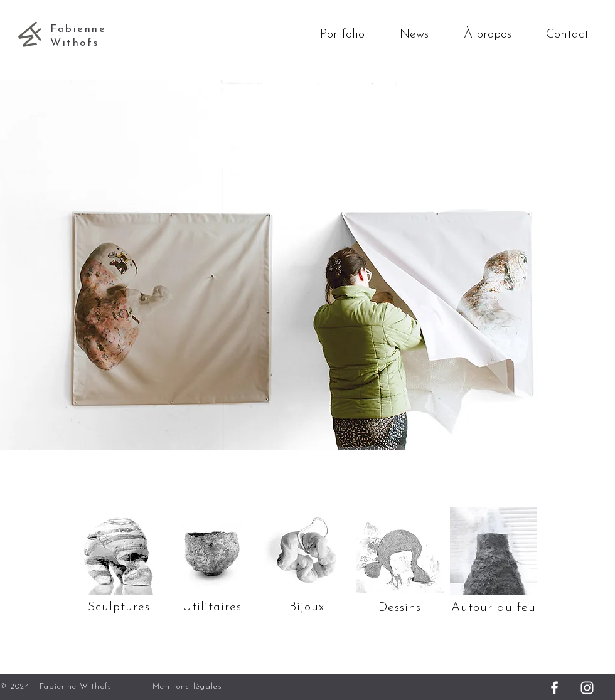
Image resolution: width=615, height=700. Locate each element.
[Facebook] (554, 688)
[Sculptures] (119, 551)
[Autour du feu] (493, 551)
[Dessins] (400, 551)
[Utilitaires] (212, 607)
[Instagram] (587, 688)
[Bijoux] (307, 607)
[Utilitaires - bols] (212, 554)
